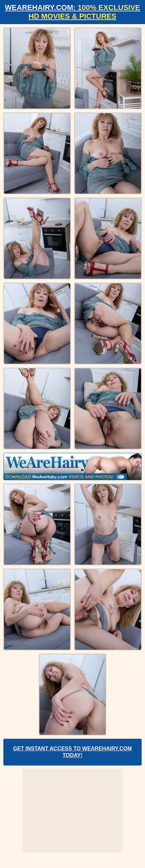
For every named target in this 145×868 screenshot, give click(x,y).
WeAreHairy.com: (72, 12)
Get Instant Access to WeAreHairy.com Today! (72, 752)
